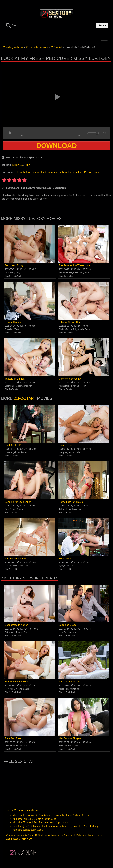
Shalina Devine (66, 329)
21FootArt (25, 398)
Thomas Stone (22, 632)
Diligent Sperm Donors (72, 322)
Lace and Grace (68, 625)
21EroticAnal (15, 276)
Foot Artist (65, 559)
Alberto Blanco (22, 689)
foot (28, 172)
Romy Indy (64, 452)
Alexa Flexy (64, 689)
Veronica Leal (11, 386)
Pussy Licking (92, 172)
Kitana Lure (64, 386)
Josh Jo (73, 632)
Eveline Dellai (11, 566)
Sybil (61, 566)
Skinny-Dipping (13, 322)
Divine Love (65, 445)
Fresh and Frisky (14, 265)
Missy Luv (18, 165)
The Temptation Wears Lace (75, 265)
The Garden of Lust (70, 682)
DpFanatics (68, 276)
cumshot (53, 172)
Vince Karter (29, 386)
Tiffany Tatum (65, 509)
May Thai (63, 746)
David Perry (78, 273)
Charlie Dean (84, 329)
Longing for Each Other (18, 502)
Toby (27, 165)
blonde (43, 172)
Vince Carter (70, 566)
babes (35, 172)
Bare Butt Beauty (14, 738)
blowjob (20, 172)
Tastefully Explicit (15, 379)
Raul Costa (73, 746)
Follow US (93, 835)
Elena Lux (9, 329)
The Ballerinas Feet (16, 559)
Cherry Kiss (10, 746)
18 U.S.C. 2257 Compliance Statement (55, 835)
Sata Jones (10, 632)
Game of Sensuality (70, 379)
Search (102, 25)
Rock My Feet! (13, 445)
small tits (78, 172)
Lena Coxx (64, 632)
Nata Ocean (10, 509)
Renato (20, 509)
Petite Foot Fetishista (71, 502)
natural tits (65, 172)
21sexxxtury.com (15, 835)
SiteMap (82, 835)
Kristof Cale (75, 386)
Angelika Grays (66, 273)
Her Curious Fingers (70, 738)
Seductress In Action (17, 625)
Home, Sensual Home (17, 682)
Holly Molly (10, 273)
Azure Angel (10, 452)
